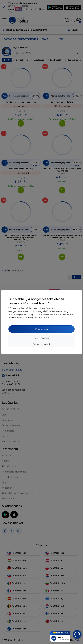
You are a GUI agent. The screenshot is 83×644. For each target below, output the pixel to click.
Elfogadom (42, 329)
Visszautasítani (42, 344)
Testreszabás (41, 338)
